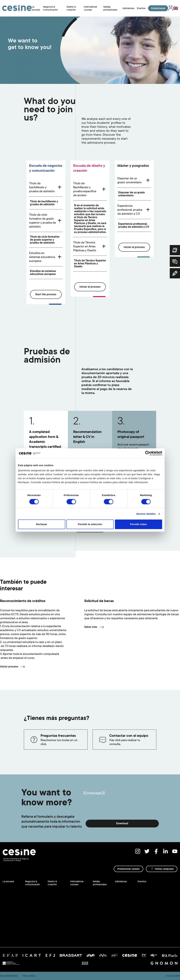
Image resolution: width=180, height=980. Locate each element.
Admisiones (128, 8)
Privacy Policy (29, 976)
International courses (77, 883)
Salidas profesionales (100, 883)
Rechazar (42, 524)
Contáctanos (158, 8)
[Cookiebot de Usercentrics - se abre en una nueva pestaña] (148, 453)
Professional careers (129, 869)
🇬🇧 (176, 8)
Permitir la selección (90, 524)
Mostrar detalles (146, 514)
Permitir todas (139, 524)
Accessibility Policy (9, 976)
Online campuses (164, 869)
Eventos (141, 8)
